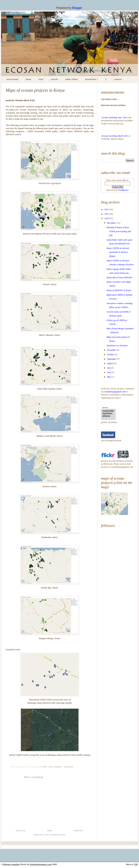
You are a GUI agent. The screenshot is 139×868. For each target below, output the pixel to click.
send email (68, 767)
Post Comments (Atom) (55, 835)
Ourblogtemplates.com (41, 864)
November (112, 350)
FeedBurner (123, 190)
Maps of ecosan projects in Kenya (35, 90)
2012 (107, 209)
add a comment (55, 767)
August (110, 363)
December (112, 223)
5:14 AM (43, 767)
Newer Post (21, 831)
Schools (54, 79)
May (109, 377)
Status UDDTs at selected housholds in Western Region (118, 252)
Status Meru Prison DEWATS (119, 278)
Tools (41, 79)
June (109, 372)
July (109, 368)
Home (50, 831)
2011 (107, 214)
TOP (136, 864)
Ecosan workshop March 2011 (115, 136)
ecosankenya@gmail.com (115, 392)
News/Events (13, 79)
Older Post (78, 831)
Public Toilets (72, 79)
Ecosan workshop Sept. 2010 (115, 118)
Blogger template (11, 864)
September (112, 359)
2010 (107, 218)
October (111, 355)
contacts (118, 79)
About (28, 79)
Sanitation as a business (117, 346)
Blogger (77, 8)
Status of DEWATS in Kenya (119, 290)
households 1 (91, 79)
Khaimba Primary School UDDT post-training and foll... (119, 231)
